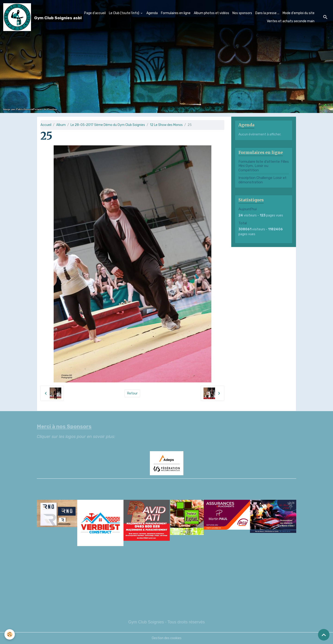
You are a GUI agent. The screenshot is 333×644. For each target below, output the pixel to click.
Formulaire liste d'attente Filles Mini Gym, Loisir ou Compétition (264, 166)
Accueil (46, 125)
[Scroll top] (324, 635)
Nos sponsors (242, 13)
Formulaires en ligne (176, 13)
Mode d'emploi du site (299, 13)
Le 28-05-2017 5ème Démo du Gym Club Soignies (108, 125)
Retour (132, 393)
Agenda (152, 13)
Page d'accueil (95, 13)
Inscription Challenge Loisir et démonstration (262, 180)
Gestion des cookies (167, 638)
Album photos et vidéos (211, 13)
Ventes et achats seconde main (291, 21)
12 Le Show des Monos (166, 125)
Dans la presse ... (267, 13)
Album (61, 125)
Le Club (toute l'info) (124, 13)
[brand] (37, 17)
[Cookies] (10, 634)
